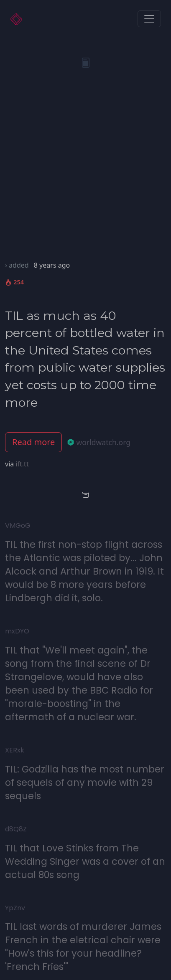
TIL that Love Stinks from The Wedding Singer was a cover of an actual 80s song (85, 861)
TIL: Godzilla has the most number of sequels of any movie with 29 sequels (85, 782)
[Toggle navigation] (149, 19)
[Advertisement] (85, 171)
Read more (33, 442)
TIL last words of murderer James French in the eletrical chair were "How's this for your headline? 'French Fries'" (83, 947)
